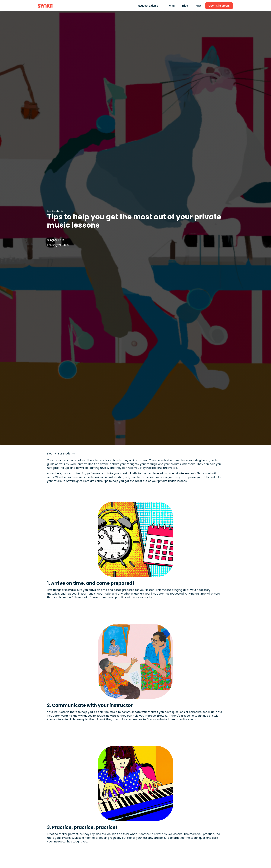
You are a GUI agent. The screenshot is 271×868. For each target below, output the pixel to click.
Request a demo (148, 6)
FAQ (198, 6)
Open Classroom (219, 6)
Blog (185, 6)
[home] (45, 6)
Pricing (170, 6)
